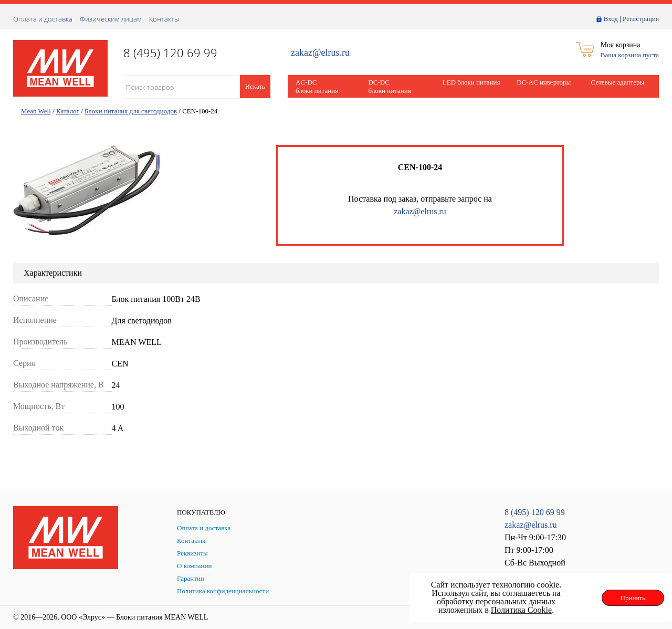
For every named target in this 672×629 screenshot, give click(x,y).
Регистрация (641, 19)
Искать (255, 86)
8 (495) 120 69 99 (535, 512)
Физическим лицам (111, 19)
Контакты (164, 19)
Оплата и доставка (43, 19)
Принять (633, 598)
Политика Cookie (521, 610)
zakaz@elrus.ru (320, 53)
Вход (611, 19)
